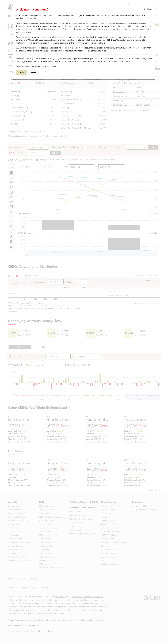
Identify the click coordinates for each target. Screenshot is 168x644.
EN (151, 9)
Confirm (21, 72)
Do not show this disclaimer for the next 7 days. (36, 66)
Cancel (33, 72)
